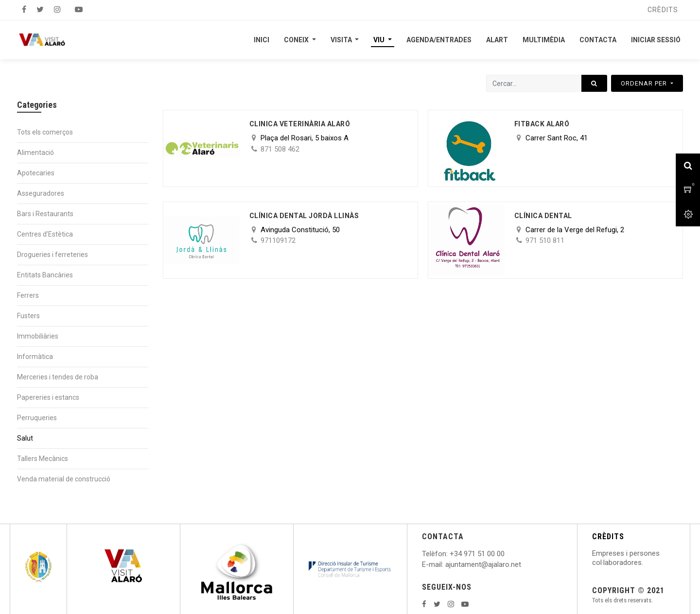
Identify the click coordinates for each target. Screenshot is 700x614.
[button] (647, 83)
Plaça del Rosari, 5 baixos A (305, 138)
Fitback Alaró (542, 124)
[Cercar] (594, 83)
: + (450, 554)
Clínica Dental (543, 216)
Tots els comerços (45, 132)
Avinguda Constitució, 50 (300, 230)
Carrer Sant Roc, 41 (557, 138)
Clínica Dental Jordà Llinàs (304, 216)
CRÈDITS (608, 537)
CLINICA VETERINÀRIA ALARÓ (300, 124)
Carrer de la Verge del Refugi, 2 (575, 230)
